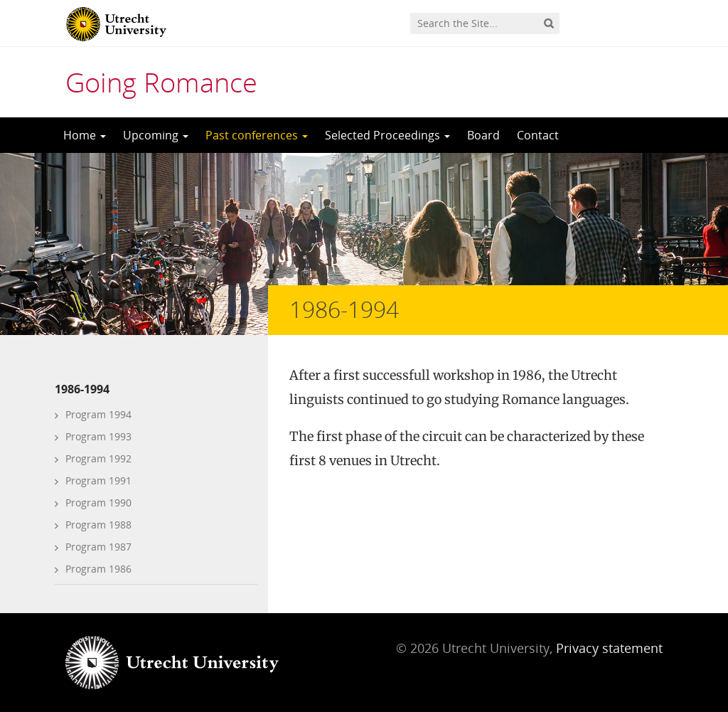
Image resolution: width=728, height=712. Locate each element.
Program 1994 (98, 414)
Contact (538, 135)
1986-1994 (82, 389)
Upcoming (156, 135)
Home (85, 135)
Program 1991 (98, 480)
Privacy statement (609, 648)
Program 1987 (98, 547)
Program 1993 (98, 436)
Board (483, 135)
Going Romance (161, 82)
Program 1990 (98, 503)
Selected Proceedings (387, 135)
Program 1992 (98, 458)
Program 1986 (98, 569)
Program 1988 (98, 525)
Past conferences (257, 135)
